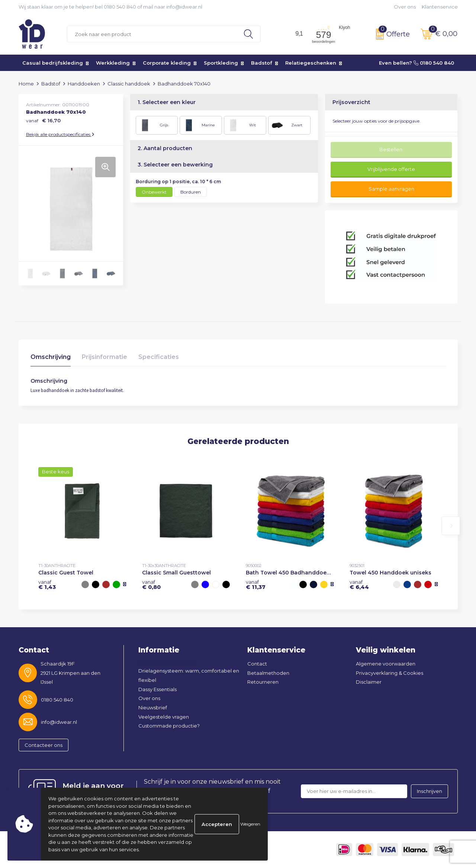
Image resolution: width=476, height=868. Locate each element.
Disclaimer (369, 682)
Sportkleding (221, 63)
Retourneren (263, 682)
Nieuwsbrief (153, 707)
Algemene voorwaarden (386, 664)
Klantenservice (440, 7)
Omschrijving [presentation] (51, 357)
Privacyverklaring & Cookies (390, 673)
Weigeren (250, 824)
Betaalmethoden (268, 673)
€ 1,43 (47, 584)
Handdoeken (84, 84)
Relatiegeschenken (311, 63)
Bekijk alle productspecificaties (60, 134)
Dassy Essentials (157, 689)
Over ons (405, 7)
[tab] (51, 359)
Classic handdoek (129, 84)
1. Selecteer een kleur (167, 102)
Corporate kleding (167, 63)
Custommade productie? (169, 726)
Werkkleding (113, 63)
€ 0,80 (151, 584)
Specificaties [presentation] (159, 357)
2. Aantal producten (165, 148)
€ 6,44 (359, 584)
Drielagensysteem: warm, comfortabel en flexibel (189, 675)
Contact (257, 664)
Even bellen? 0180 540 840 (416, 63)
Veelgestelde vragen (164, 717)
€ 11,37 (256, 584)
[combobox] (152, 34)
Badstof (262, 63)
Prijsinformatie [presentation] (104, 357)
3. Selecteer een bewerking (175, 165)
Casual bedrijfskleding (53, 63)
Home (26, 84)
